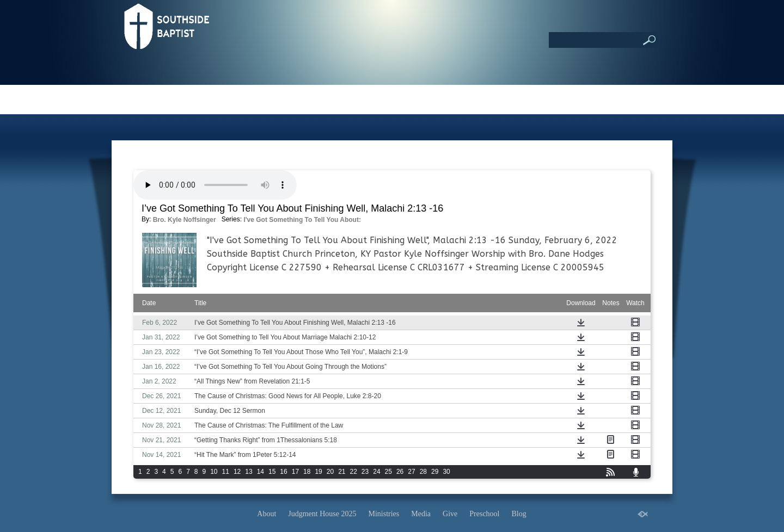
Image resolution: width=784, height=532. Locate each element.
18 (307, 472)
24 (376, 472)
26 (400, 472)
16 (283, 472)
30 (446, 472)
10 (214, 472)
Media (421, 514)
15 (272, 472)
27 (411, 472)
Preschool (484, 514)
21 (342, 472)
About (267, 514)
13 (249, 472)
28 (423, 472)
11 (226, 472)
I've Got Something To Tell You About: (302, 220)
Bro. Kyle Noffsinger (185, 220)
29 (435, 472)
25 (388, 472)
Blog (519, 514)
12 (237, 472)
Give (450, 514)
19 (318, 472)
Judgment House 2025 (322, 514)
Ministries (384, 514)
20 (330, 472)
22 (354, 472)
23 (365, 472)
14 (261, 472)
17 (295, 472)
